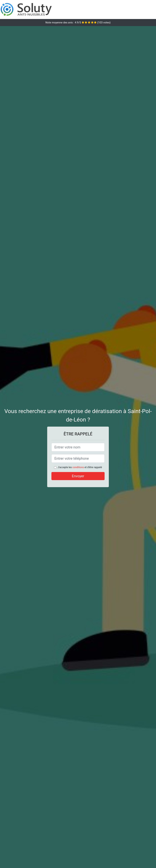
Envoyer (78, 476)
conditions (78, 467)
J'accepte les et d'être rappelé (80, 467)
